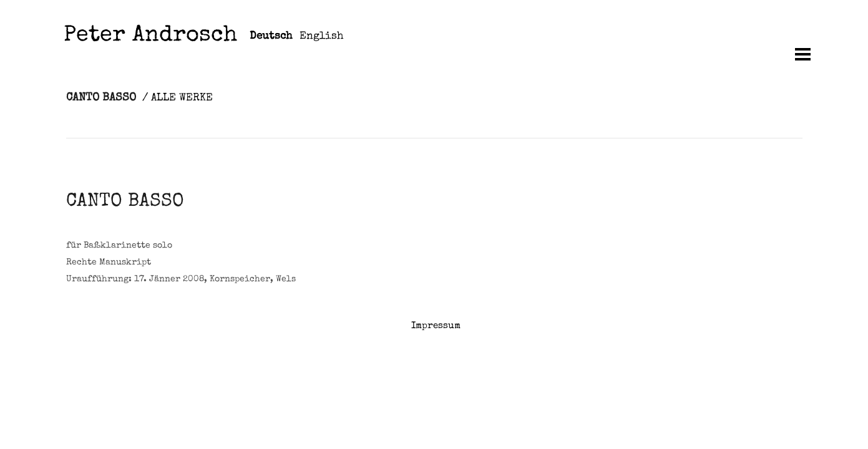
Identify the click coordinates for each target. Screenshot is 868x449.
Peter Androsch (150, 36)
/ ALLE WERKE (178, 98)
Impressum (436, 326)
